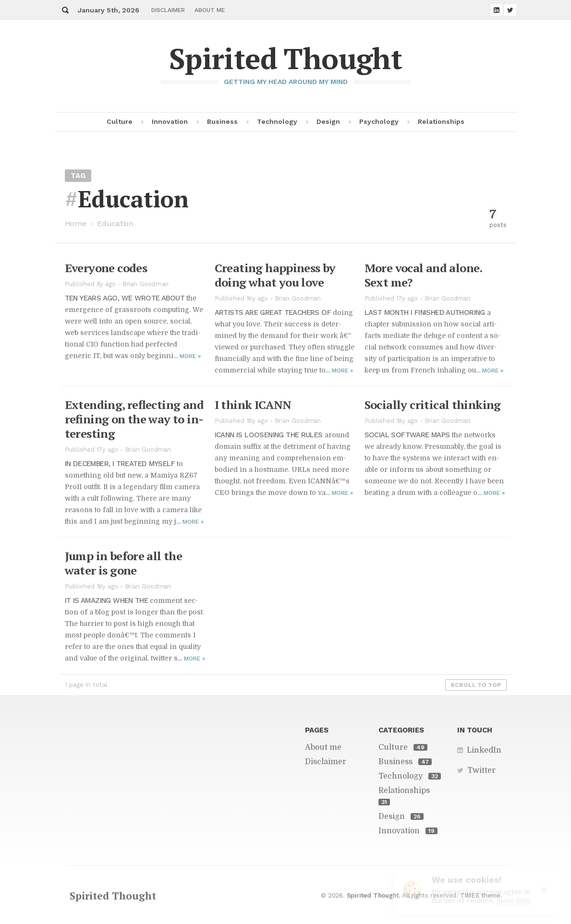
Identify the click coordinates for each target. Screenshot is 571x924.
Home (76, 223)
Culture (120, 121)
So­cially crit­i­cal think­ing (433, 405)
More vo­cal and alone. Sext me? (423, 275)
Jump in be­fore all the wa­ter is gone (124, 563)
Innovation (170, 121)
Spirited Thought (285, 58)
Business (222, 121)
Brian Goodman (146, 284)
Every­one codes (106, 268)
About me (210, 10)
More (190, 356)
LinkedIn (484, 750)
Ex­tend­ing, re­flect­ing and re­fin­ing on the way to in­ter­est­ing (134, 419)
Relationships (441, 121)
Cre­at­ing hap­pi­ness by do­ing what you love (275, 275)
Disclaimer (168, 10)
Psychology (379, 121)
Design (328, 121)
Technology (277, 121)
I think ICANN (253, 405)
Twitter (481, 770)
